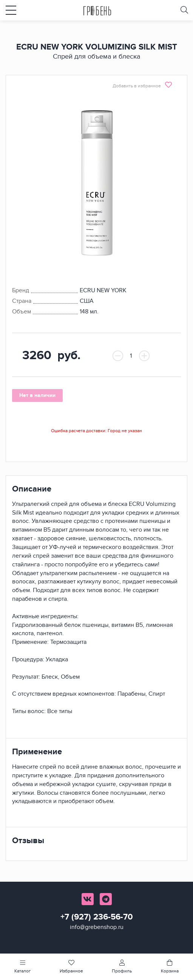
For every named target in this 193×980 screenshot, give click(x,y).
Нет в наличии (37, 395)
